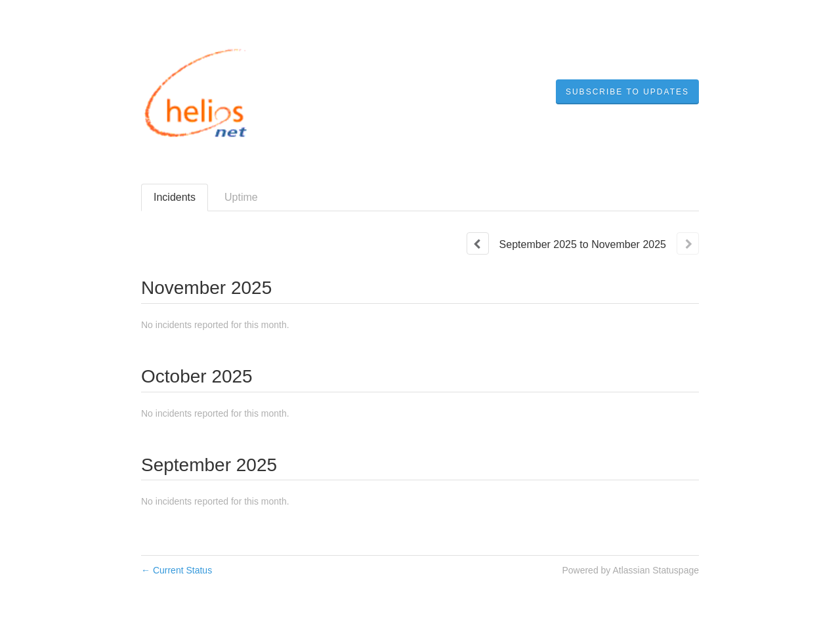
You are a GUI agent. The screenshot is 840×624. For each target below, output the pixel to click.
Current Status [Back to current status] (177, 570)
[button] (627, 92)
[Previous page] (478, 243)
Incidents (175, 197)
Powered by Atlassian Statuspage (630, 570)
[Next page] (688, 243)
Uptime (241, 197)
